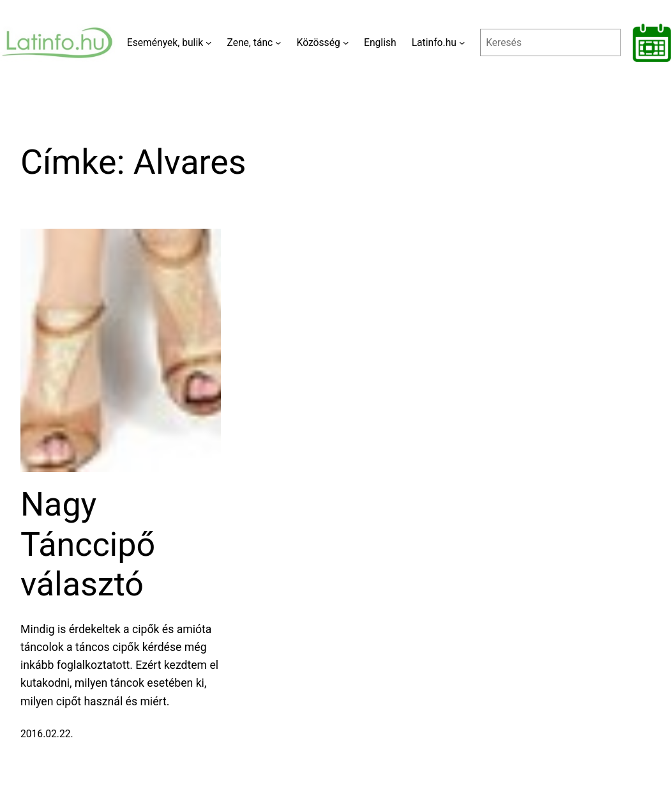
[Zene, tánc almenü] (278, 42)
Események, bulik (165, 42)
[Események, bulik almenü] (208, 42)
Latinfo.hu (434, 42)
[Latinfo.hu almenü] (462, 42)
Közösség (319, 42)
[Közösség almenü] (346, 42)
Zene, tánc (250, 42)
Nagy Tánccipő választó (88, 544)
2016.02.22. (47, 734)
